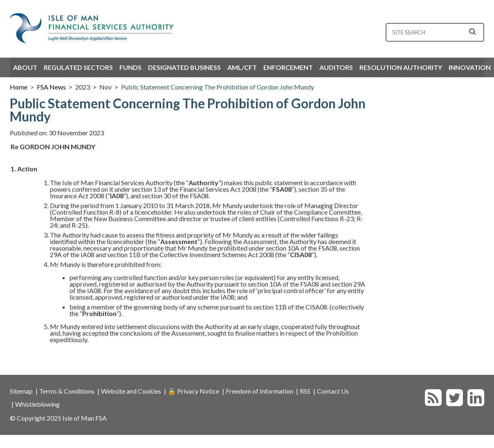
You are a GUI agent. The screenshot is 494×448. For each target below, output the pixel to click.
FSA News (51, 87)
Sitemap (21, 391)
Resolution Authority (401, 67)
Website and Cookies (131, 391)
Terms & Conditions (67, 391)
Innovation (470, 67)
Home (19, 87)
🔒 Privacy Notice (193, 391)
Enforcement (288, 67)
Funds (130, 67)
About (25, 67)
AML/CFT (242, 67)
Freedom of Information (259, 391)
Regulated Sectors (78, 67)
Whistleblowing (37, 404)
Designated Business (184, 67)
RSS (305, 391)
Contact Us (333, 391)
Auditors (336, 67)
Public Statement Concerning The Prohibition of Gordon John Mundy (218, 87)
